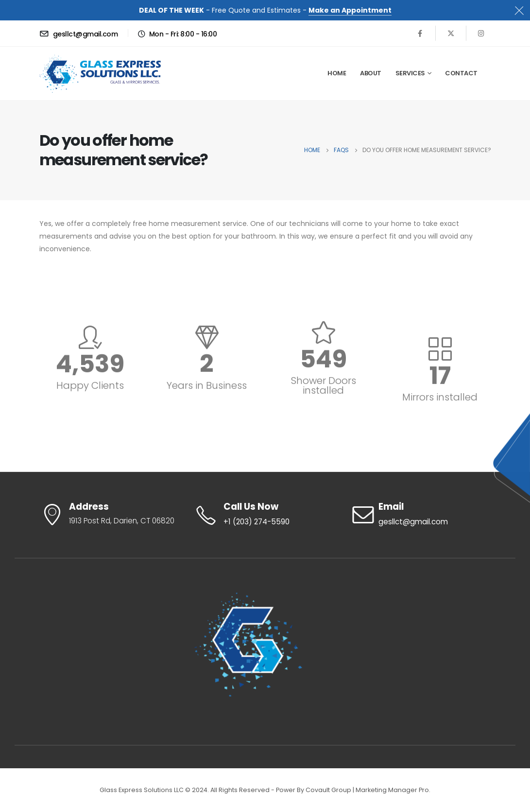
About (371, 73)
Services (410, 73)
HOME (337, 73)
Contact (461, 73)
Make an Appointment (350, 10)
